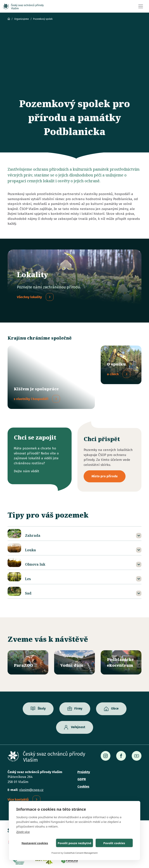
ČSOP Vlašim (9, 19)
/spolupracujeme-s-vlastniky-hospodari (51, 365)
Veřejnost (78, 703)
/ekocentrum (121, 639)
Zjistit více (23, 832)
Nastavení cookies (35, 843)
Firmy (78, 685)
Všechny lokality (29, 297)
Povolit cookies (114, 843)
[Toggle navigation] (141, 6)
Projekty (84, 748)
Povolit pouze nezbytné (74, 843)
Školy (42, 685)
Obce (115, 685)
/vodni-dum (74, 639)
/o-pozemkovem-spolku (121, 365)
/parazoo (28, 639)
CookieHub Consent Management (81, 853)
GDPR (82, 756)
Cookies (83, 763)
